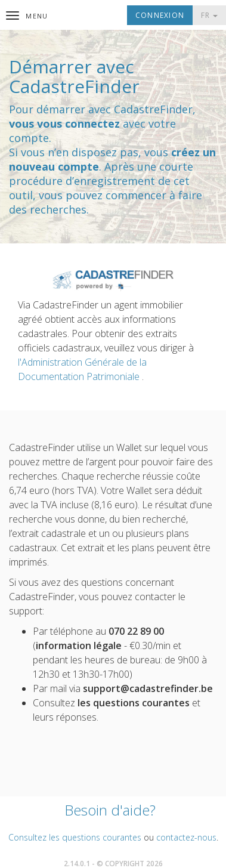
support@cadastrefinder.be (148, 688)
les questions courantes (134, 703)
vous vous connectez (64, 123)
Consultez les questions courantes (75, 837)
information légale (79, 645)
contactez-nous (186, 837)
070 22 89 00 (136, 631)
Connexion (160, 15)
